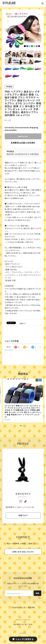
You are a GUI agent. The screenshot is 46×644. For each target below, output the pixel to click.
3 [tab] (25, 426)
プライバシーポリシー (23, 620)
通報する (23, 323)
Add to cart (23, 136)
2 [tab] (23, 426)
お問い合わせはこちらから (23, 552)
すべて (9, 347)
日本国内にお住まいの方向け (23, 143)
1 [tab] (21, 426)
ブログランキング (18, 608)
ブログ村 (31, 608)
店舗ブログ (23, 515)
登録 (37, 593)
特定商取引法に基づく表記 (23, 624)
